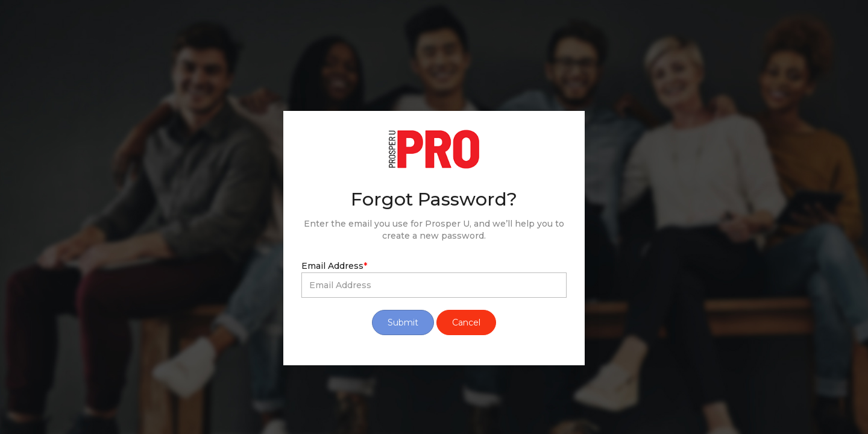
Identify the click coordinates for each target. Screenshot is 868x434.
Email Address (334, 266)
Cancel (466, 322)
